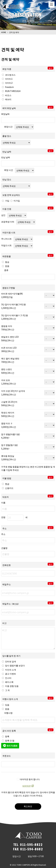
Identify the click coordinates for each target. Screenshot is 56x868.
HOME (4, 32)
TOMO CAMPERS (11, 7)
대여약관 (27, 786)
